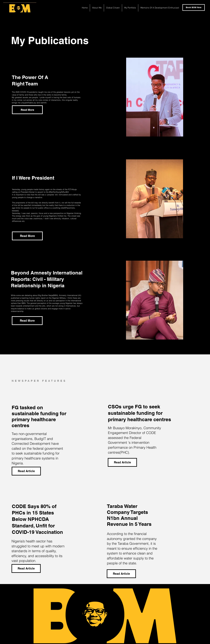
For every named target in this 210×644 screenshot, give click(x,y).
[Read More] (27, 236)
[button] (27, 110)
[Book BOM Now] (194, 7)
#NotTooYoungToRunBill (59, 192)
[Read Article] (26, 471)
